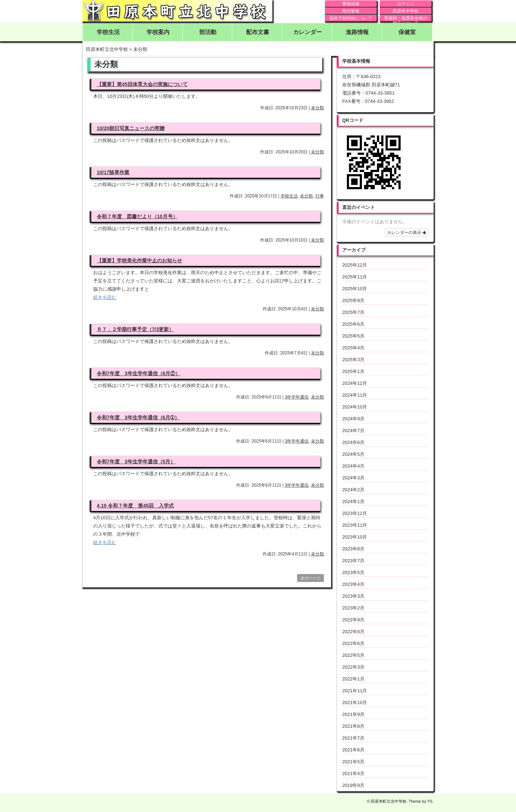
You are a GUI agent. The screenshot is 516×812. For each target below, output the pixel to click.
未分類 (317, 108)
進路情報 (357, 32)
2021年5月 (353, 762)
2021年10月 (355, 703)
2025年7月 (353, 312)
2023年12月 (355, 513)
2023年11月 (355, 525)
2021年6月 (353, 750)
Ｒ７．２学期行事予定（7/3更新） (135, 329)
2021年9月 (353, 714)
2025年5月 (353, 336)
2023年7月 (353, 561)
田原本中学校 (406, 11)
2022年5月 (353, 655)
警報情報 (351, 4)
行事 (320, 196)
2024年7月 (353, 431)
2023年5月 (353, 572)
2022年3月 (353, 667)
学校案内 (158, 32)
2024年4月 (353, 466)
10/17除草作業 (113, 172)
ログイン (406, 4)
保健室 (407, 32)
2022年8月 (353, 632)
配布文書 (258, 32)
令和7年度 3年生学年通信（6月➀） (138, 417)
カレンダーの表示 (407, 233)
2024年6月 (353, 442)
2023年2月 (353, 608)
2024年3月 (353, 478)
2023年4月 (353, 584)
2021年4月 (353, 773)
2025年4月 (353, 348)
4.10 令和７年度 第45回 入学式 (135, 506)
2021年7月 (353, 738)
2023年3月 (353, 596)
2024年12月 (355, 383)
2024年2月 (353, 490)
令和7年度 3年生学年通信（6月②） (138, 373)
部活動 (208, 32)
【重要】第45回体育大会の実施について (142, 84)
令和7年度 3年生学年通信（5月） (136, 462)
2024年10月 (355, 407)
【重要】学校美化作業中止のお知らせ (139, 261)
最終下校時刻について (351, 18)
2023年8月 (353, 549)
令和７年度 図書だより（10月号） (137, 216)
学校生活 (108, 32)
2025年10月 (355, 289)
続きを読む (105, 297)
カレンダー (307, 32)
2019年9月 (353, 785)
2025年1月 (353, 371)
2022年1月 (353, 679)
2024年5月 (353, 454)
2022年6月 (353, 643)
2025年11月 (355, 277)
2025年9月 (353, 300)
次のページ (310, 578)
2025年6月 (353, 324)
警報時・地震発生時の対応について (406, 18)
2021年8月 (353, 726)
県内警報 (351, 11)
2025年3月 (353, 360)
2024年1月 (353, 501)
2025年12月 (355, 265)
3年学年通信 (297, 397)
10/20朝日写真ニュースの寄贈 (131, 128)
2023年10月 (355, 537)
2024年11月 (355, 395)
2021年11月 (355, 691)
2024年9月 (353, 419)
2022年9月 (353, 620)
